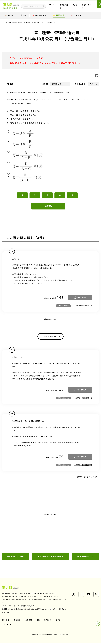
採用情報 (29, 621)
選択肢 (45, 84)
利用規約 (49, 621)
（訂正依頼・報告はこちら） (61, 92)
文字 (80, 84)
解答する (48, 206)
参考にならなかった (63, 306)
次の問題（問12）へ (85, 557)
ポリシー (60, 621)
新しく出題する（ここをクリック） (46, 63)
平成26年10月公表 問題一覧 (50, 557)
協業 (39, 621)
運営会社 (6, 621)
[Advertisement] (50, 534)
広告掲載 (17, 621)
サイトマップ (7, 625)
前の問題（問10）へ (16, 557)
